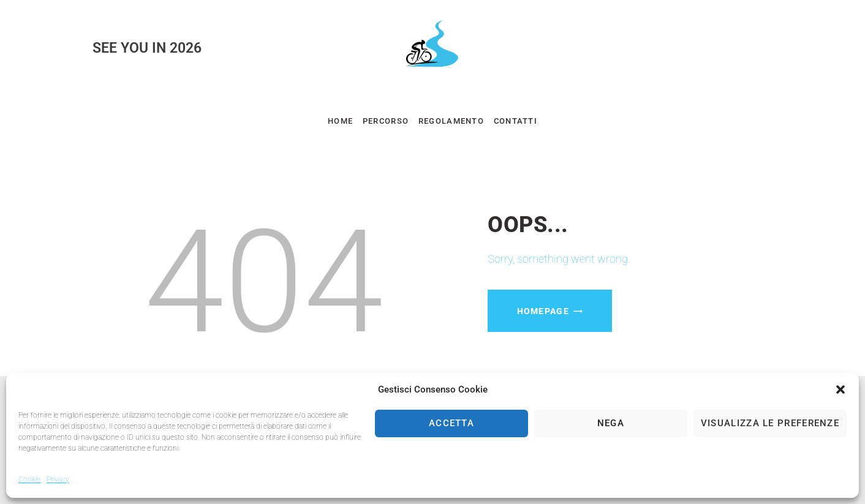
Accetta (451, 423)
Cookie (29, 480)
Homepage (543, 311)
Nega (611, 423)
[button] (840, 389)
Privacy (58, 480)
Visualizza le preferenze (770, 423)
